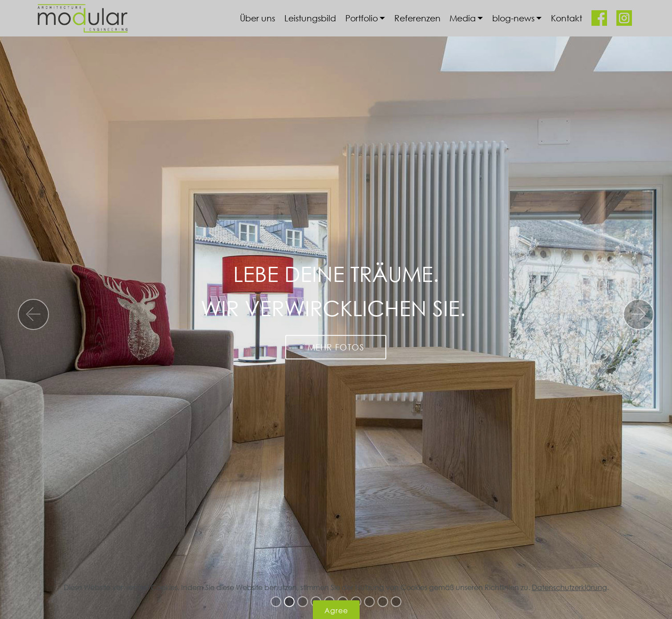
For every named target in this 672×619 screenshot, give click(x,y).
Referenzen (417, 18)
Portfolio (362, 18)
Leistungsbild (310, 18)
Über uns (257, 18)
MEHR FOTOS (336, 347)
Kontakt (567, 18)
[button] (33, 314)
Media (463, 18)
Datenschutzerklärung (569, 596)
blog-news (513, 18)
